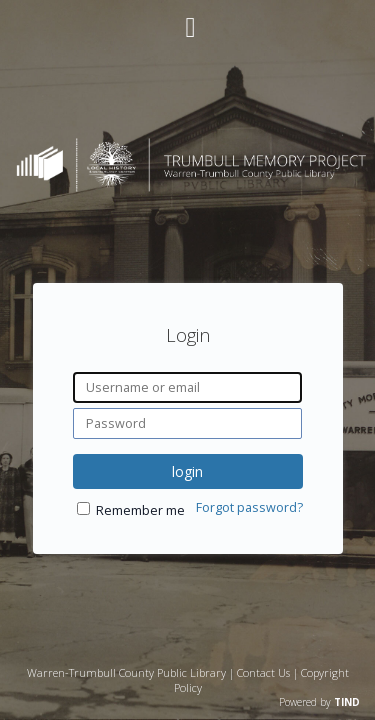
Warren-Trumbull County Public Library (126, 672)
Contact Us (263, 672)
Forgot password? (249, 507)
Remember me (140, 510)
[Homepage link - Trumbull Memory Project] (187, 186)
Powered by (319, 702)
